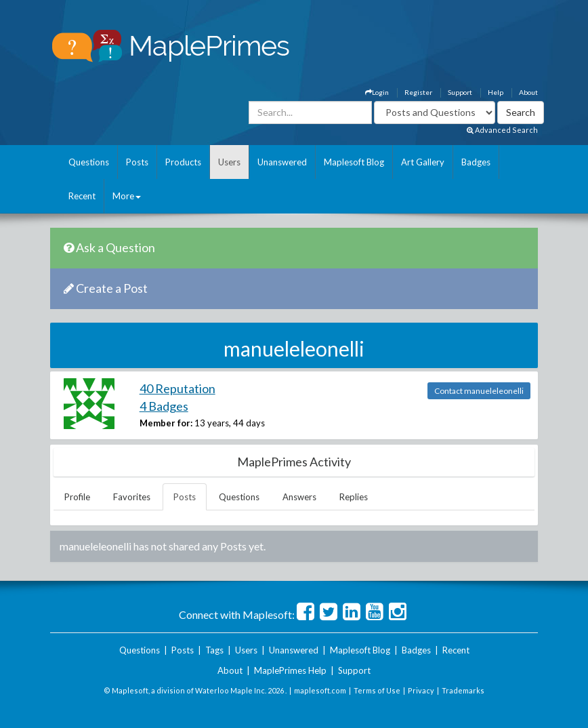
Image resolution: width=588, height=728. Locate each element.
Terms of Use (377, 690)
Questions (89, 162)
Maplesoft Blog (354, 162)
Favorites (132, 497)
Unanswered (282, 162)
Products (183, 162)
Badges (476, 162)
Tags (214, 650)
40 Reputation (177, 388)
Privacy (421, 690)
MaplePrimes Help (290, 670)
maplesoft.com (320, 690)
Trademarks (463, 690)
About (528, 92)
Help (496, 92)
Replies (354, 497)
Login (377, 92)
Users (229, 162)
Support (460, 92)
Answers (299, 497)
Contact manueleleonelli (479, 391)
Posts (137, 162)
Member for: (166, 423)
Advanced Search (502, 130)
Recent (82, 196)
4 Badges (164, 406)
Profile (77, 497)
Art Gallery (423, 162)
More (127, 196)
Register (418, 92)
